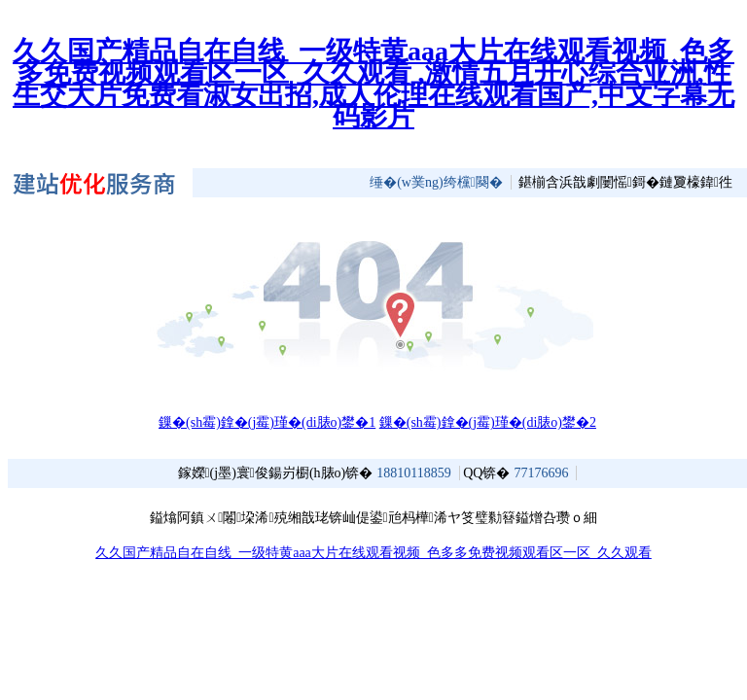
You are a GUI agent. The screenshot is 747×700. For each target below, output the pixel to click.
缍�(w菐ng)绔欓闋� (436, 182)
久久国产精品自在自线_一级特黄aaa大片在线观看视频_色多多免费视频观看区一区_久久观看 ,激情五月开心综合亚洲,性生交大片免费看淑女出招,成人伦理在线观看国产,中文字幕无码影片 (373, 84)
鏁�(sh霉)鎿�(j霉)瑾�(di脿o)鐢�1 (267, 422)
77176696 (541, 473)
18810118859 (413, 473)
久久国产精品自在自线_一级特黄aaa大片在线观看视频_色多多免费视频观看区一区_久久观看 (373, 553)
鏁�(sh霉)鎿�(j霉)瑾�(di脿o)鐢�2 (488, 422)
